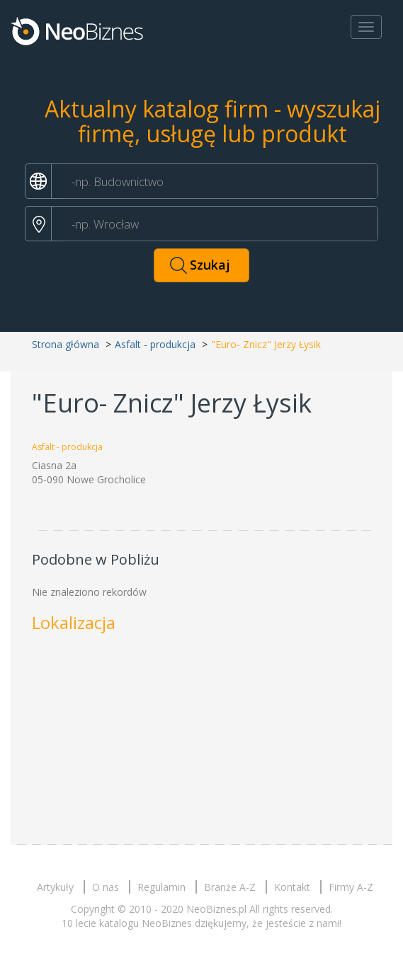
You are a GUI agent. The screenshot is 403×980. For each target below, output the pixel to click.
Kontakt (292, 887)
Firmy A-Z (351, 887)
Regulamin (161, 887)
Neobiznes (78, 30)
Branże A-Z (230, 887)
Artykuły (55, 887)
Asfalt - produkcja (155, 344)
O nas (106, 887)
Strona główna (66, 344)
